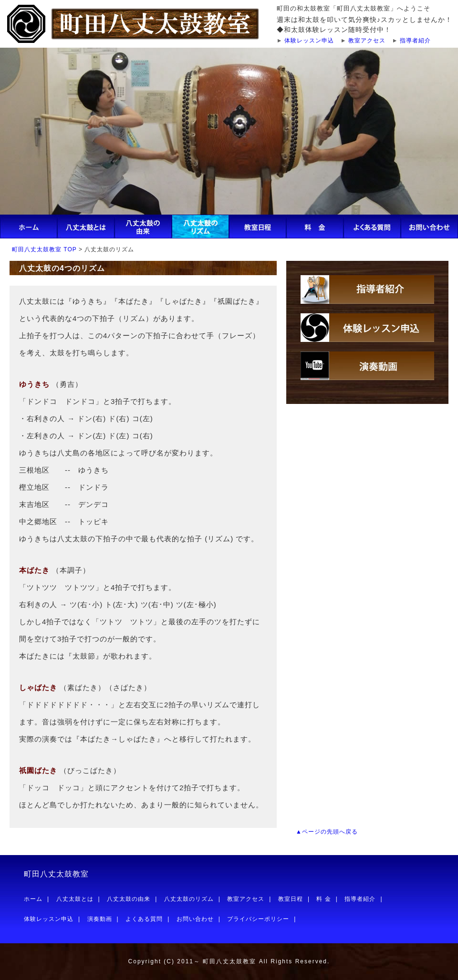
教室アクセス (367, 41)
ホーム (33, 899)
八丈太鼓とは (75, 899)
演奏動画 (100, 919)
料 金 (323, 899)
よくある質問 (144, 919)
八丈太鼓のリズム (189, 899)
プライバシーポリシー (258, 919)
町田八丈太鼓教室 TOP (44, 249)
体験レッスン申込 (309, 41)
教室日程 (291, 899)
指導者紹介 (415, 41)
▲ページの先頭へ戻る (327, 832)
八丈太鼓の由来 (129, 899)
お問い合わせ (195, 919)
